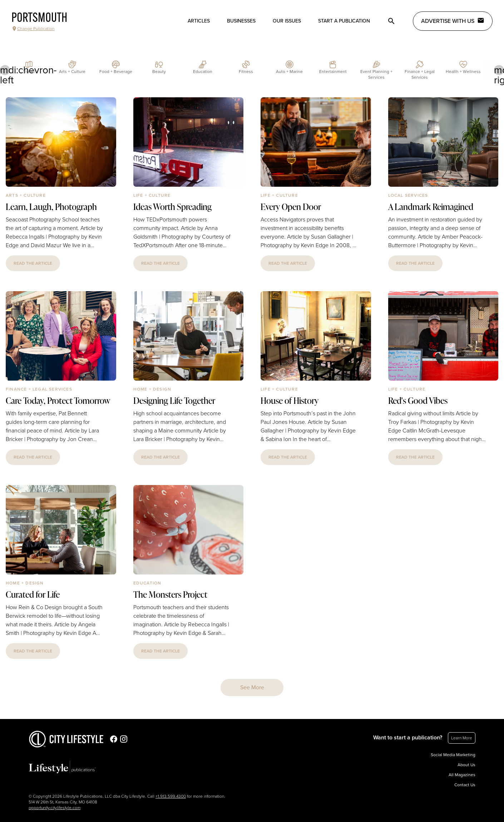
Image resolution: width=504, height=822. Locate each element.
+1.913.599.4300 (171, 796)
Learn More (462, 738)
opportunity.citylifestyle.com (55, 808)
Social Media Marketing (453, 755)
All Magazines (462, 775)
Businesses (241, 21)
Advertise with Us (453, 21)
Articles (199, 21)
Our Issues (287, 21)
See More (252, 688)
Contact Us (465, 785)
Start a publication (344, 21)
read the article (33, 263)
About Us (466, 765)
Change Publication (33, 29)
